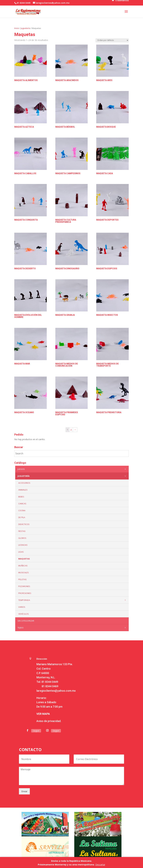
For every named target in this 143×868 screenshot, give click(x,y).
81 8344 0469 (50, 686)
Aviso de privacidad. (49, 721)
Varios (22, 607)
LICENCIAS (23, 545)
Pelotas (22, 579)
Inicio (17, 28)
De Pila (22, 517)
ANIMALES (23, 490)
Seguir (36, 731)
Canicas (22, 504)
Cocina (22, 510)
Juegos (72, 469)
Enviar (24, 791)
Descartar (100, 865)
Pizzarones (24, 586)
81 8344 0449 (50, 682)
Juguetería (25, 28)
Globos (22, 538)
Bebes (21, 497)
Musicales (24, 572)
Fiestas (22, 531)
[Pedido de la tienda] (112, 40)
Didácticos (24, 524)
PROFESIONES (25, 593)
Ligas (21, 552)
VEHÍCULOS (24, 614)
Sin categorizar (26, 621)
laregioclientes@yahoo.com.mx (56, 691)
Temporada (73, 600)
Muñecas (23, 566)
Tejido (72, 628)
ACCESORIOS (24, 483)
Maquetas (24, 559)
